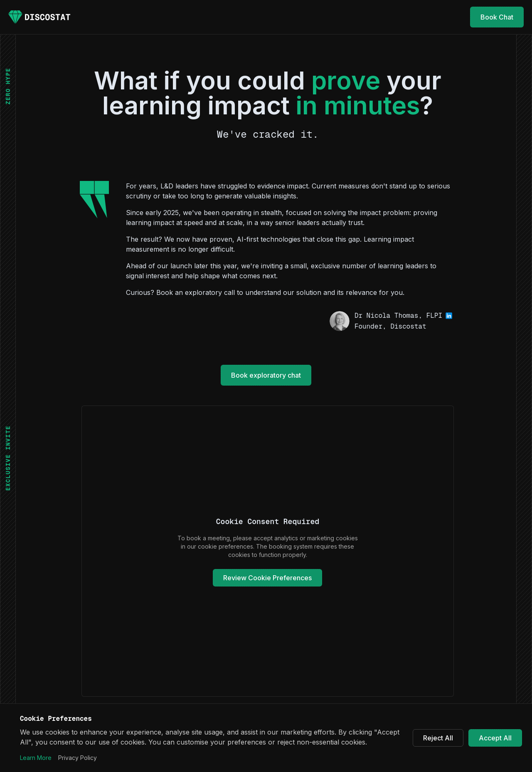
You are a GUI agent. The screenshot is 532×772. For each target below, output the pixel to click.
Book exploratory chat (266, 375)
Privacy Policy (78, 758)
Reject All (438, 738)
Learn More (36, 758)
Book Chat (497, 17)
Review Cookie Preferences (267, 578)
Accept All (495, 738)
